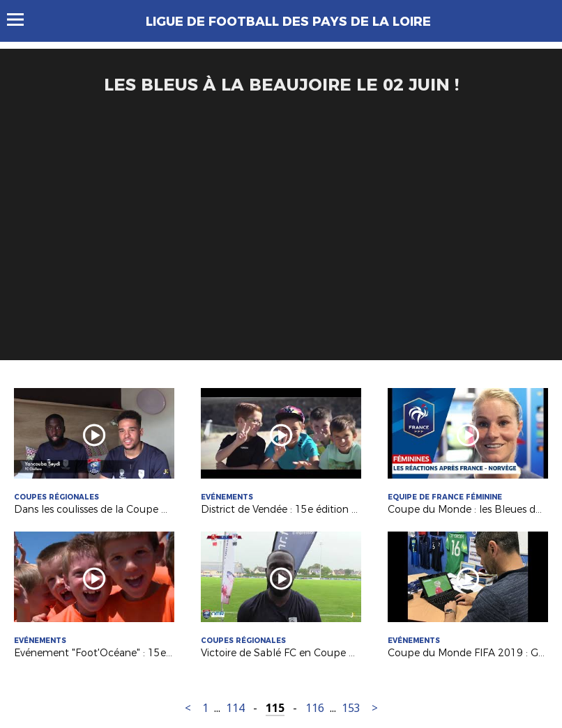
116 (315, 708)
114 (235, 708)
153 (351, 708)
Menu (22, 20)
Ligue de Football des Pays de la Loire (288, 22)
